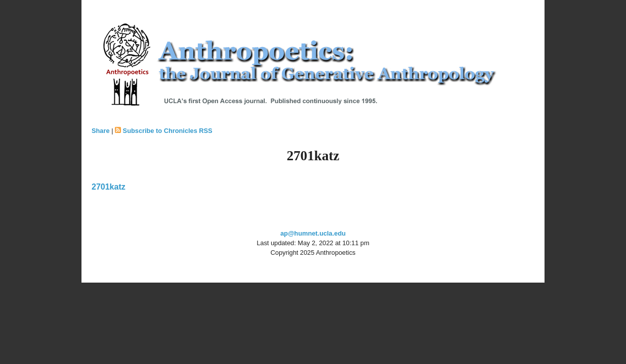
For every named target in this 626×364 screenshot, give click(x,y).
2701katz (109, 187)
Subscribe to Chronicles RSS (168, 131)
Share (101, 131)
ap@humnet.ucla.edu (313, 233)
